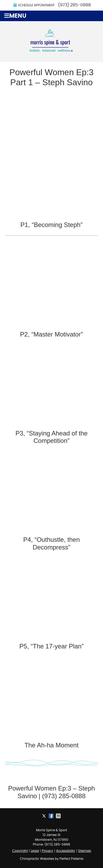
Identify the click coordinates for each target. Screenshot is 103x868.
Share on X (44, 816)
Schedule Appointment (34, 5)
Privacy (48, 851)
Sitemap (85, 851)
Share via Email (59, 816)
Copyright (20, 851)
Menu (15, 16)
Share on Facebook (52, 816)
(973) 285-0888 (74, 5)
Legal (35, 851)
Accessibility (66, 851)
